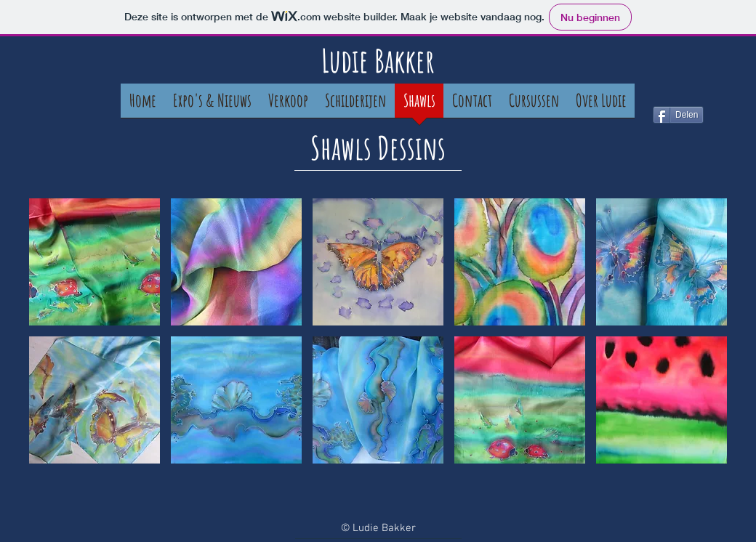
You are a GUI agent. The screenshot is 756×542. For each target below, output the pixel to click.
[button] (94, 262)
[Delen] (678, 115)
